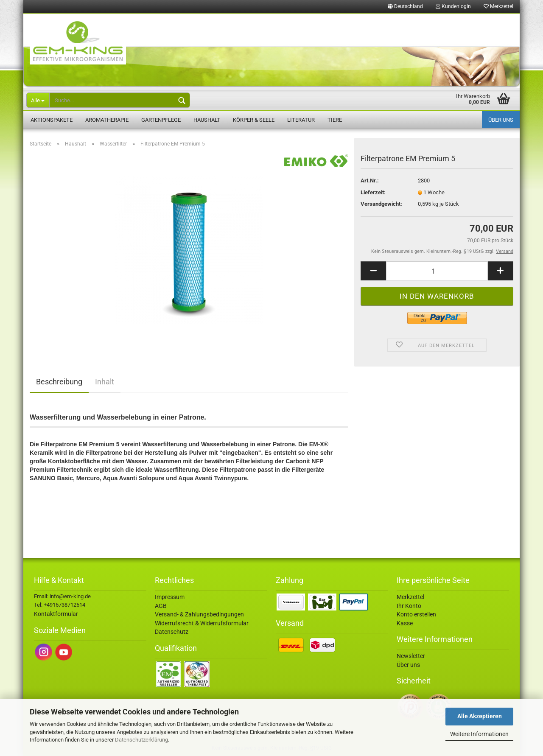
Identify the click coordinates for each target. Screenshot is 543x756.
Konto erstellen (416, 614)
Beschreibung (59, 382)
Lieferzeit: (373, 192)
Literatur (301, 120)
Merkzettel (498, 6)
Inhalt (105, 382)
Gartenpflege (161, 120)
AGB (161, 606)
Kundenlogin (453, 6)
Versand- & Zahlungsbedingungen (199, 614)
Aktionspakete (52, 120)
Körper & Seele (254, 120)
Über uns (501, 120)
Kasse (405, 623)
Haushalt (207, 120)
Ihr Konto (409, 606)
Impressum (170, 597)
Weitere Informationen (479, 734)
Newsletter (411, 656)
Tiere (335, 120)
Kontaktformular (56, 614)
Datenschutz (172, 632)
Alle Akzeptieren (480, 716)
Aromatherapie (107, 120)
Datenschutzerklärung (141, 740)
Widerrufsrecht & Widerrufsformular (202, 623)
